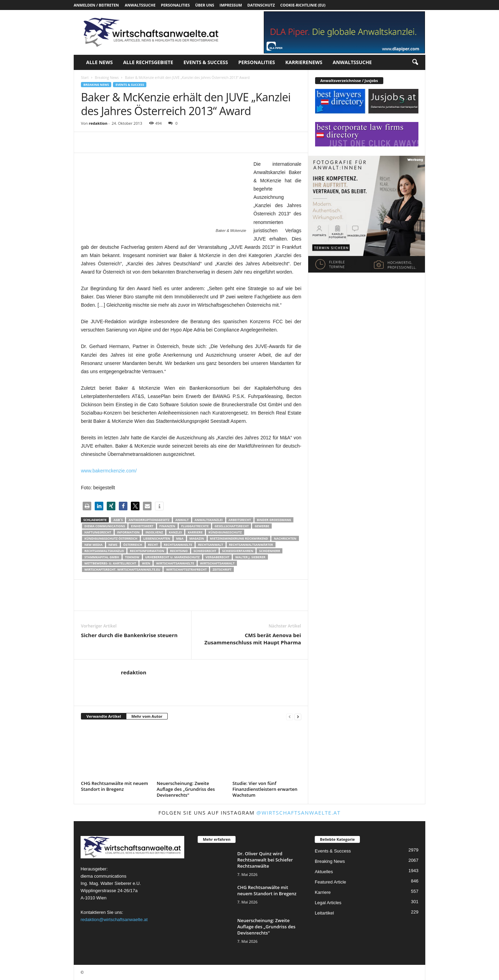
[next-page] (298, 717)
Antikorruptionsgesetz (149, 520)
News (113, 545)
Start (85, 78)
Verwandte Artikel (104, 716)
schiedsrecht (205, 551)
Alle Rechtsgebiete (148, 62)
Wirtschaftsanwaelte (175, 563)
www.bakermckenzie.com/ (109, 471)
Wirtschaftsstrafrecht (186, 569)
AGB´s (118, 520)
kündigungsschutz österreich (111, 538)
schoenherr (269, 551)
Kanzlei (175, 532)
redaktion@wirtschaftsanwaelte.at (114, 920)
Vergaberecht (217, 557)
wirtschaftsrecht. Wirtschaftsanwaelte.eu (122, 569)
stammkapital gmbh (102, 557)
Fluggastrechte (195, 526)
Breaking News (107, 78)
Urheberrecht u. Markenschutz (173, 557)
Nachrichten (285, 538)
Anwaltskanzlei (209, 520)
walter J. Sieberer (250, 557)
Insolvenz (154, 532)
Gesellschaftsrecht (232, 526)
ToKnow (132, 557)
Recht (153, 545)
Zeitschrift (222, 569)
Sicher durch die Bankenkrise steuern (129, 635)
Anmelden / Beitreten (96, 5)
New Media (93, 545)
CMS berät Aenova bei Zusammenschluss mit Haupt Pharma (253, 639)
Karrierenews (304, 62)
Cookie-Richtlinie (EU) (303, 5)
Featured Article (330, 882)
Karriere (195, 532)
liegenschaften (157, 538)
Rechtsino (179, 551)
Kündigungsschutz (225, 532)
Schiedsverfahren (238, 551)
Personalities (175, 5)
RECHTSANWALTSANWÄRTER (251, 545)
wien (146, 563)
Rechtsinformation (147, 551)
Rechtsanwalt (211, 545)
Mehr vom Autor (147, 716)
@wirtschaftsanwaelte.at (299, 813)
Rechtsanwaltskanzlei (104, 551)
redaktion (98, 123)
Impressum (231, 5)
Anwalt (182, 520)
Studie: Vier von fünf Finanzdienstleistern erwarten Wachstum (265, 789)
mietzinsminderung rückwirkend (239, 538)
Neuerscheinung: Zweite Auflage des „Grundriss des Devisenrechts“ (186, 789)
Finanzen (167, 526)
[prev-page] (290, 717)
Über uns (205, 5)
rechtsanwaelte (178, 545)
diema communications (105, 526)
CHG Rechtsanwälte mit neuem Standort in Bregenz (115, 786)
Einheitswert (142, 526)
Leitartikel (324, 913)
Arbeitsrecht (240, 520)
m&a (180, 538)
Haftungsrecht (98, 532)
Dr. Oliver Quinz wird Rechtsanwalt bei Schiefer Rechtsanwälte (265, 860)
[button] (415, 62)
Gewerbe (262, 526)
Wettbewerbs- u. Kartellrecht (110, 563)
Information (128, 532)
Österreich (133, 545)
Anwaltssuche (140, 5)
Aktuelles (324, 872)
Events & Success (206, 62)
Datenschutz (261, 5)
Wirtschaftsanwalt (217, 563)
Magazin (197, 538)
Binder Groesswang (274, 520)
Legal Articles (328, 903)
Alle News (99, 62)
